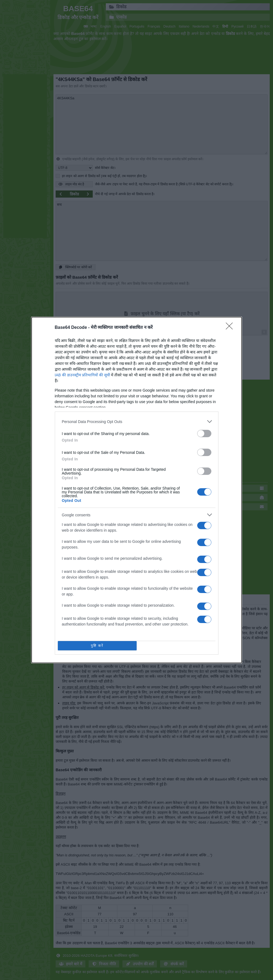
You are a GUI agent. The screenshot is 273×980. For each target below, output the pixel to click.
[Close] (231, 328)
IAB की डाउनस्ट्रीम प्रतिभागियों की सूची (82, 375)
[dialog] (137, 490)
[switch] (204, 434)
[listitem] (137, 422)
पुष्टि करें (97, 646)
